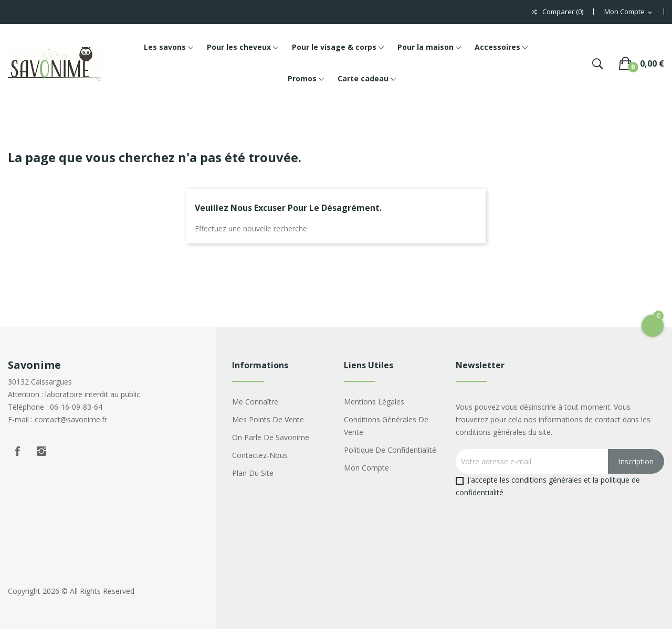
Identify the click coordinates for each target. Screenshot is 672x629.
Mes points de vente (268, 419)
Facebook (17, 451)
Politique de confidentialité (390, 450)
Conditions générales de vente (386, 426)
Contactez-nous (260, 455)
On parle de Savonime (271, 437)
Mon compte (366, 468)
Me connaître (255, 402)
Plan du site (253, 473)
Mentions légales (374, 402)
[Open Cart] (653, 326)
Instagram (41, 451)
